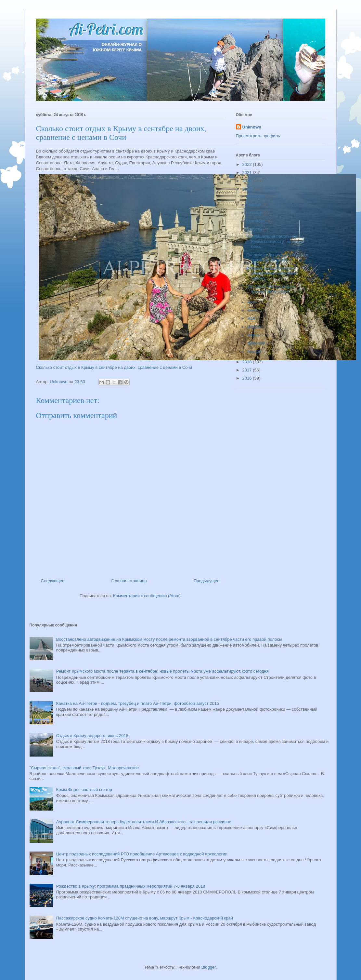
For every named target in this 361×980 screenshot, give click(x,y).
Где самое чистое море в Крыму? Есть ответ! (271, 289)
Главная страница (129, 581)
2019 (248, 189)
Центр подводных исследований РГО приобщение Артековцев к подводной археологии (142, 854)
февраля (257, 343)
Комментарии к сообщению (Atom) (147, 596)
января (255, 351)
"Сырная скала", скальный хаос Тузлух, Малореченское (84, 768)
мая (252, 318)
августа (255, 229)
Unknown (252, 127)
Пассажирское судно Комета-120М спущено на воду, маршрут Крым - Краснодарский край (145, 918)
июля (253, 302)
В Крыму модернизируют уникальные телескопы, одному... (272, 273)
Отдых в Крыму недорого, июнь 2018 (92, 736)
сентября (257, 221)
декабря (256, 196)
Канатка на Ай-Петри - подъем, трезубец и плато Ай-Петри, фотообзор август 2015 (138, 703)
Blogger (209, 967)
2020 (248, 181)
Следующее (53, 581)
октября (256, 213)
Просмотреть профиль (258, 136)
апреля (255, 327)
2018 (248, 362)
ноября (255, 204)
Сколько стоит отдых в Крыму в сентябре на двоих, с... (277, 257)
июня (253, 310)
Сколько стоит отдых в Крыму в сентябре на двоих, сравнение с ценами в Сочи (114, 367)
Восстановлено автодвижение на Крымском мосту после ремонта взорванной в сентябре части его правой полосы (169, 639)
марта (254, 335)
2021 (248, 173)
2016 (248, 378)
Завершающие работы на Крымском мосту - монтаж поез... (274, 241)
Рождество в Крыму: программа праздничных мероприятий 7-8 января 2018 (131, 886)
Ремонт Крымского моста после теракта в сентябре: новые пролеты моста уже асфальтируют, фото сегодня (162, 671)
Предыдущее (207, 581)
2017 (248, 370)
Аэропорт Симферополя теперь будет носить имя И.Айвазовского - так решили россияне (144, 822)
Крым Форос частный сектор (84, 790)
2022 (248, 164)
